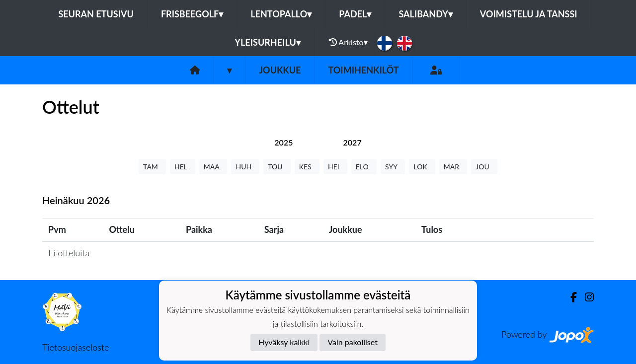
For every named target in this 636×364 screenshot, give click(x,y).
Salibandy (425, 14)
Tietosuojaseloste (76, 347)
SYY (393, 167)
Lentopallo (281, 14)
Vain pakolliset (353, 342)
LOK (422, 167)
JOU (484, 167)
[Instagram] (585, 297)
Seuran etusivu (96, 14)
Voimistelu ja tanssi (529, 14)
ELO (364, 167)
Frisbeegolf (192, 14)
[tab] (283, 142)
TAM (152, 167)
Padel (355, 14)
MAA (213, 167)
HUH (245, 167)
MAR (453, 167)
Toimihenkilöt (363, 70)
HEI (335, 167)
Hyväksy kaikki (284, 342)
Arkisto (348, 42)
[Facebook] (570, 297)
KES (307, 167)
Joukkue (280, 70)
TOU (277, 167)
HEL (183, 167)
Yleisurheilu (267, 42)
